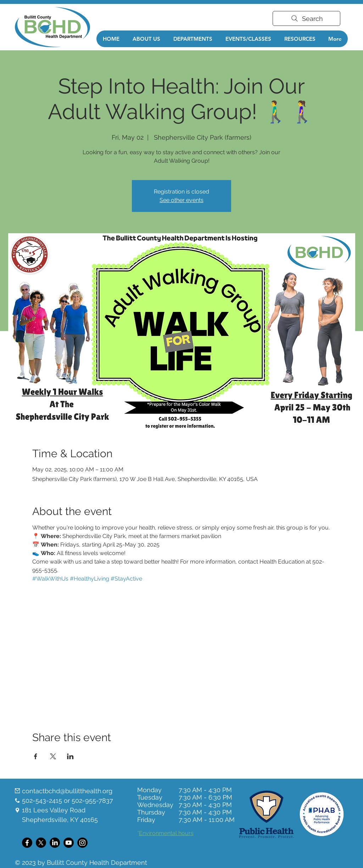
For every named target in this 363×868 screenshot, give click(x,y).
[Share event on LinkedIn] (70, 756)
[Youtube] (69, 843)
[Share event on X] (53, 756)
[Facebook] (27, 843)
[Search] (306, 18)
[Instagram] (82, 843)
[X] (41, 843)
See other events (181, 200)
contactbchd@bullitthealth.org (67, 791)
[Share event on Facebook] (36, 756)
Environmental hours (166, 833)
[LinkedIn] (55, 843)
